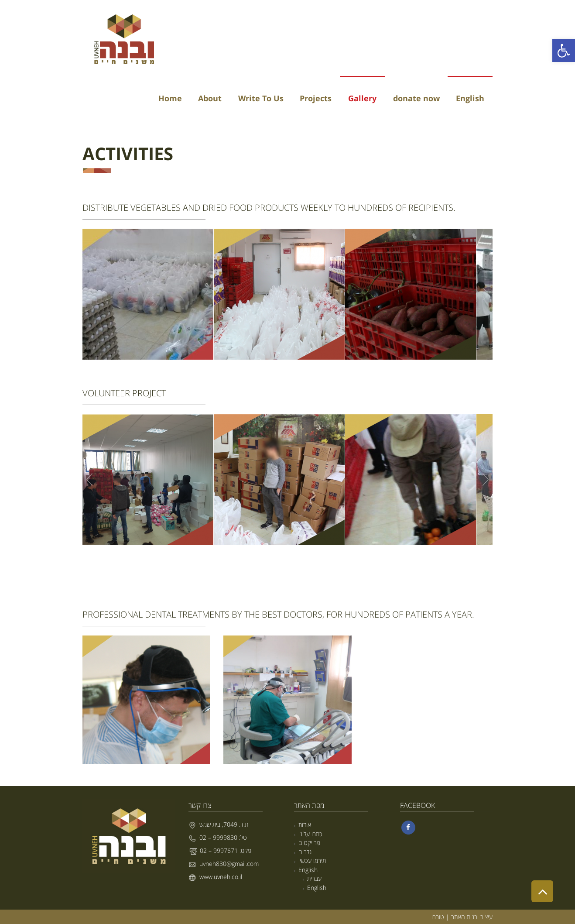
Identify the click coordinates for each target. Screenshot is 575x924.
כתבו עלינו (310, 834)
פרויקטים (309, 843)
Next (486, 294)
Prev (89, 294)
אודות (305, 825)
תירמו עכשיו (312, 860)
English (308, 870)
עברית (314, 878)
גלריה (305, 852)
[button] (564, 51)
